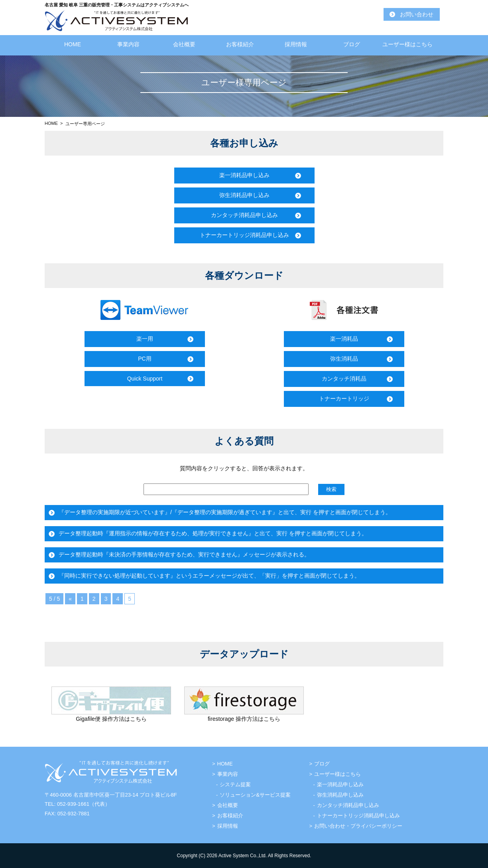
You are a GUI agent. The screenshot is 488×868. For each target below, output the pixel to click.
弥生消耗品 (344, 359)
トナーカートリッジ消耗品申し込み (244, 235)
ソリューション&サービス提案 (255, 795)
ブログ (352, 44)
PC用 (145, 359)
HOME (73, 44)
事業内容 (128, 44)
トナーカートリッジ (344, 398)
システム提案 (235, 784)
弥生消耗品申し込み (244, 195)
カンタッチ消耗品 (344, 379)
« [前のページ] (70, 599)
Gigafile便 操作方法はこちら (111, 719)
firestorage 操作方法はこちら (244, 719)
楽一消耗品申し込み (244, 175)
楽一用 (145, 339)
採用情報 (296, 44)
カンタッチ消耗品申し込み (244, 215)
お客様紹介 (240, 44)
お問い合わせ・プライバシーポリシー (358, 826)
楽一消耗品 (344, 339)
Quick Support (145, 379)
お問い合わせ (417, 14)
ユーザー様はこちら (407, 44)
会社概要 (184, 44)
